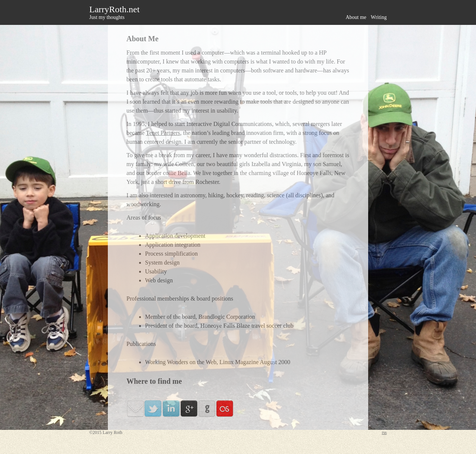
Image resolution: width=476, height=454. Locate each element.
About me (356, 17)
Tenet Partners (163, 133)
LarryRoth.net (114, 9)
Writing (379, 17)
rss (384, 432)
